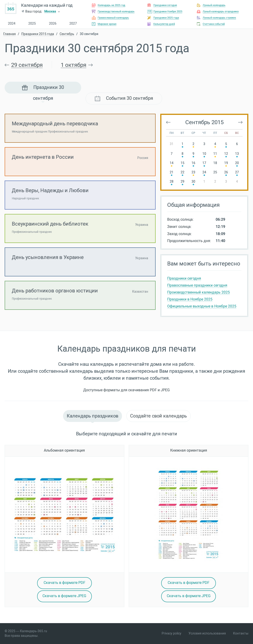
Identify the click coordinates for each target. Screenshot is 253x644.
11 (215, 154)
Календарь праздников (93, 416)
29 (183, 182)
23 (193, 172)
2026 (53, 24)
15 (183, 163)
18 (215, 163)
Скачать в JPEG (64, 596)
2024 (12, 24)
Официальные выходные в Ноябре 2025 (202, 306)
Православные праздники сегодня (197, 285)
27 (237, 172)
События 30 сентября (124, 98)
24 (204, 172)
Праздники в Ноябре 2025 (190, 299)
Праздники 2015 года (38, 34)
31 (172, 144)
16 (193, 163)
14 (172, 163)
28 (172, 182)
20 (237, 163)
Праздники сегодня (184, 278)
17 (204, 163)
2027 (73, 24)
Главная (10, 34)
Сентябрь (67, 34)
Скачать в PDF (64, 583)
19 (226, 163)
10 (204, 154)
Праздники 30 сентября (43, 89)
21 (172, 172)
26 (226, 172)
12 (226, 154)
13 (237, 154)
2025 (32, 24)
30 (193, 182)
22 (183, 172)
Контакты (241, 633)
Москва (50, 12)
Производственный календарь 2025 (199, 292)
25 (215, 172)
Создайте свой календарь (159, 416)
